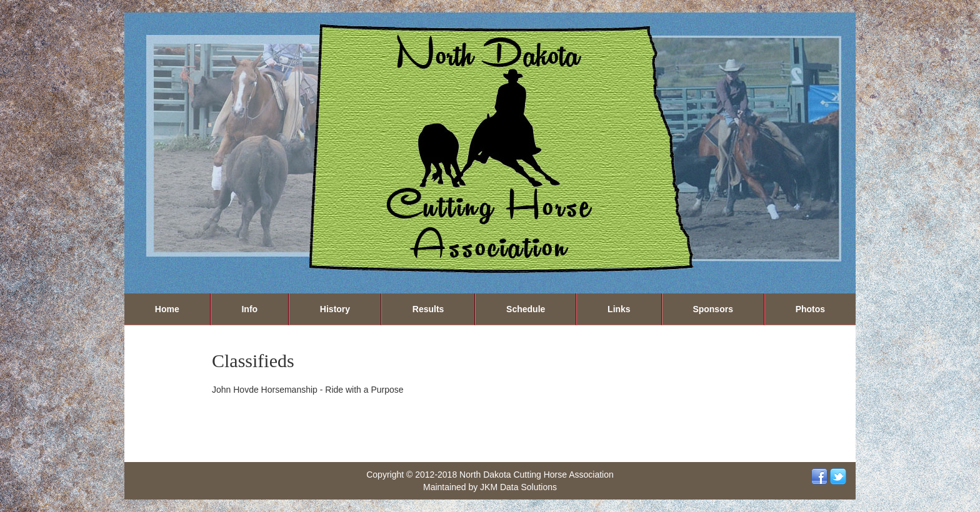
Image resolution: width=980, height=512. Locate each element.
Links (619, 309)
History (335, 309)
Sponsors (713, 309)
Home (167, 309)
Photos (810, 309)
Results (428, 309)
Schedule (526, 309)
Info (249, 309)
